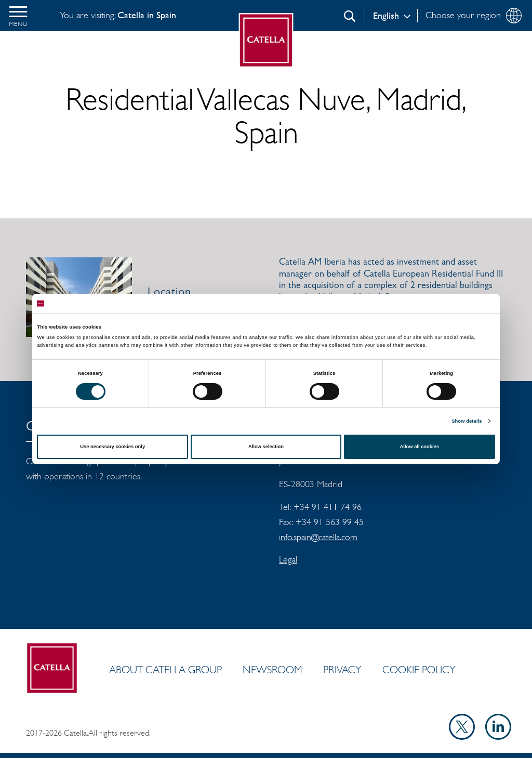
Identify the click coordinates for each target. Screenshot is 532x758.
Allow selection (266, 447)
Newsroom (272, 670)
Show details (467, 421)
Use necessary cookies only (112, 447)
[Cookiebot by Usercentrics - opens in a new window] (450, 303)
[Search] (350, 16)
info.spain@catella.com (318, 537)
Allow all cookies (420, 447)
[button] (18, 16)
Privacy (342, 670)
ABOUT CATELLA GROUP (165, 670)
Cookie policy (419, 670)
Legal (288, 559)
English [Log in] (386, 16)
